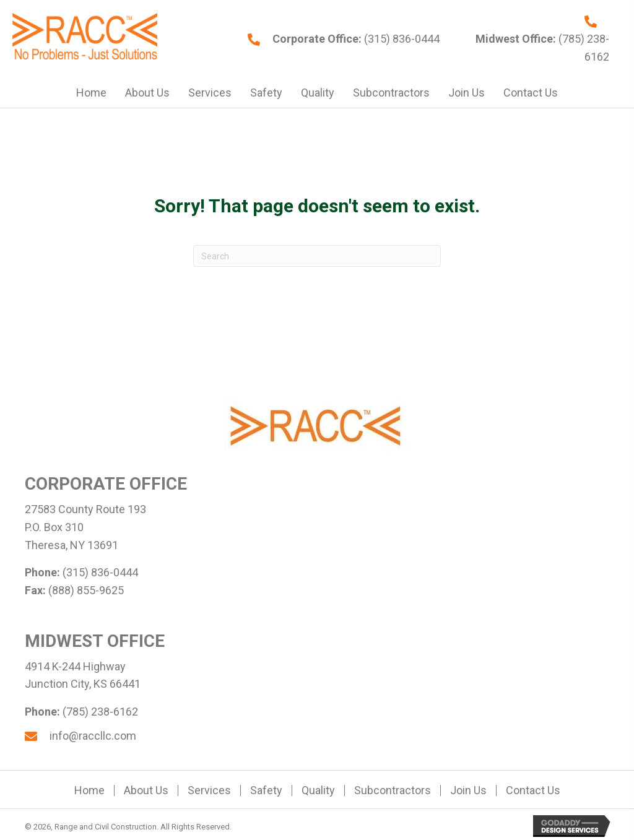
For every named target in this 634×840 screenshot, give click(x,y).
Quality (318, 790)
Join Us (468, 790)
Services (209, 790)
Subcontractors (393, 790)
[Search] (317, 256)
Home (89, 790)
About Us (146, 790)
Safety (266, 790)
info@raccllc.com (93, 736)
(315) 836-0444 (401, 39)
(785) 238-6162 (100, 712)
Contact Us (533, 790)
